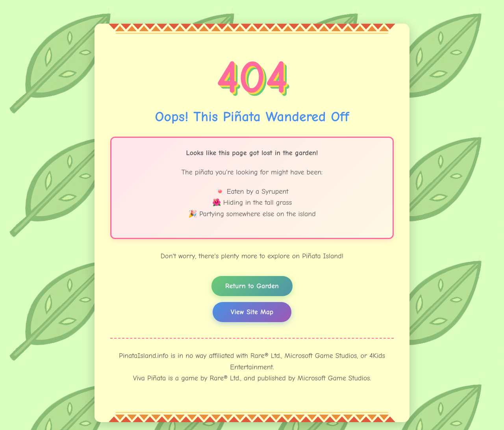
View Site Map (252, 312)
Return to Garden (252, 286)
